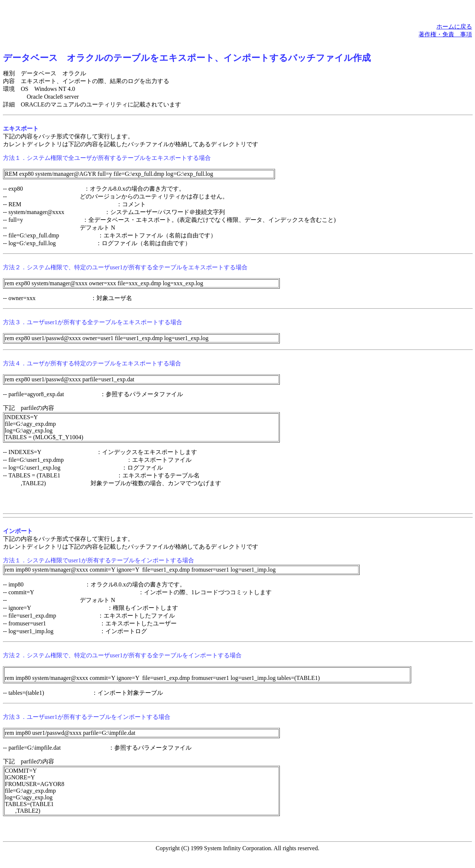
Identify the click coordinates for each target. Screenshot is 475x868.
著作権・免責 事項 (445, 34)
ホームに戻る (454, 27)
